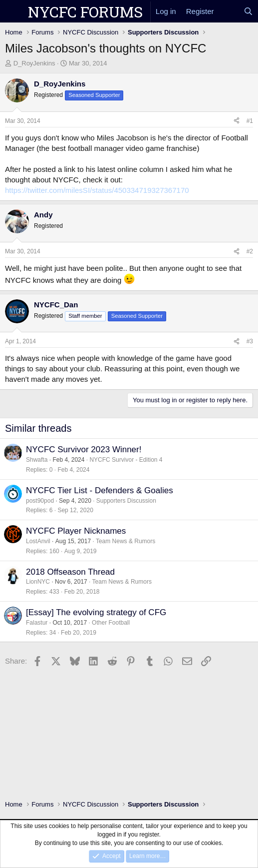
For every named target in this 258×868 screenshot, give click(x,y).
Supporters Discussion (126, 501)
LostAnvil (38, 541)
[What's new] (229, 11)
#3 (250, 341)
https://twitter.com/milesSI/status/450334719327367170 (97, 190)
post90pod (40, 501)
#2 (250, 251)
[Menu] (14, 11)
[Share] (237, 121)
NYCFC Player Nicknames (76, 531)
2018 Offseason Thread (70, 572)
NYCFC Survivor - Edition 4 (126, 460)
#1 (250, 121)
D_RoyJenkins (34, 63)
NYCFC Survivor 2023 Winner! (84, 449)
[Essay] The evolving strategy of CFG (96, 612)
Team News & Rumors (126, 541)
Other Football (111, 623)
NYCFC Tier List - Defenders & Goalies (100, 490)
